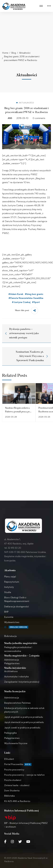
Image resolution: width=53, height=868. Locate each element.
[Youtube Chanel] (28, 842)
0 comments (39, 118)
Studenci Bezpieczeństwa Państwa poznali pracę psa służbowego (18, 412)
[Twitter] (20, 842)
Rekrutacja (10, 636)
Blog (14, 53)
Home (5, 53)
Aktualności (25, 53)
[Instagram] (12, 842)
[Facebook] (5, 842)
